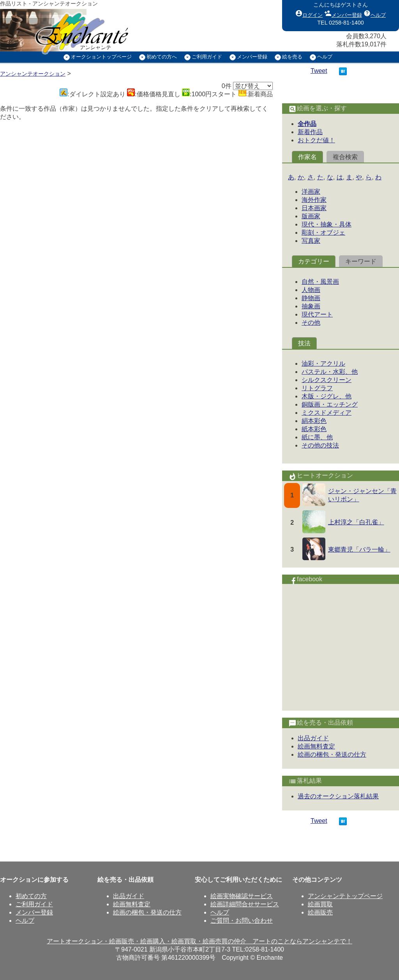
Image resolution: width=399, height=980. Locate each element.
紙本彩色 (314, 429)
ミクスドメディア (327, 413)
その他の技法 (320, 445)
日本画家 (314, 208)
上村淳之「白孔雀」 (356, 522)
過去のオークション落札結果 (338, 796)
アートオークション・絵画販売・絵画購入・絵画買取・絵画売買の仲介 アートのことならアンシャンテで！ (199, 941)
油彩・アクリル (323, 364)
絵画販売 (320, 912)
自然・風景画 (320, 282)
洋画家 (311, 192)
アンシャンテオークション (33, 74)
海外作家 (314, 200)
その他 (311, 323)
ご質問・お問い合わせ (242, 921)
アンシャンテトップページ (345, 896)
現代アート (317, 314)
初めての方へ (162, 57)
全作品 (307, 124)
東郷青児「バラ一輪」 (359, 549)
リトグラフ (317, 388)
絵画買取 (320, 904)
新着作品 (310, 132)
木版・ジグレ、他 (327, 396)
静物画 (311, 298)
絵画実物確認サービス (242, 896)
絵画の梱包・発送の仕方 (332, 754)
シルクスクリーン (327, 380)
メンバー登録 (343, 13)
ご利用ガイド (207, 57)
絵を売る (292, 57)
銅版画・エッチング (330, 404)
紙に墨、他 (317, 437)
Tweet (319, 71)
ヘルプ (375, 13)
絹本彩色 (314, 421)
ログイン (309, 13)
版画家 (311, 216)
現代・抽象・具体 (327, 224)
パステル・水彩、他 (330, 372)
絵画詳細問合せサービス (245, 904)
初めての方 (31, 896)
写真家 (311, 241)
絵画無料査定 (316, 746)
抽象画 (311, 306)
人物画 (311, 290)
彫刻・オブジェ (323, 233)
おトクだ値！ (316, 140)
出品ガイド (313, 738)
